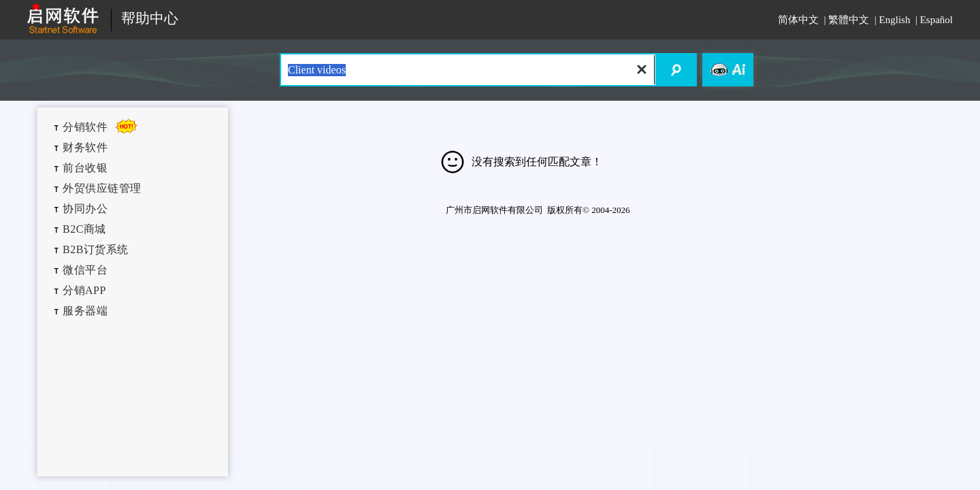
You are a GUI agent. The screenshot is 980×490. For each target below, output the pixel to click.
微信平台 (85, 270)
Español (936, 20)
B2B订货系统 (96, 249)
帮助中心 (150, 19)
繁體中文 (849, 20)
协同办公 (85, 209)
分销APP (84, 290)
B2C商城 (84, 229)
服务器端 (85, 311)
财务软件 (85, 147)
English (895, 20)
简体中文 (798, 20)
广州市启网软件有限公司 (494, 210)
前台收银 (85, 168)
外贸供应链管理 (102, 188)
